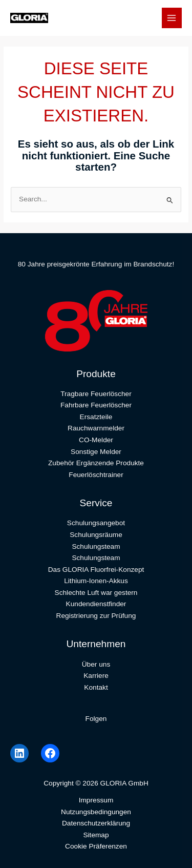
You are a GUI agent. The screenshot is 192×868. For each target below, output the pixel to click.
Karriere (96, 676)
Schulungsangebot (96, 523)
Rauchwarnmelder (96, 428)
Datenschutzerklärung (96, 823)
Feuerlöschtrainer (96, 475)
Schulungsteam (96, 546)
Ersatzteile (96, 417)
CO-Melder (96, 440)
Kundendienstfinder (96, 604)
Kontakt (96, 687)
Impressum (96, 800)
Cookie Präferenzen (96, 846)
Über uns (96, 664)
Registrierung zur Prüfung (96, 616)
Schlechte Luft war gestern (96, 593)
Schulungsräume (96, 535)
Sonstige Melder (96, 452)
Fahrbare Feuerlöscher (96, 405)
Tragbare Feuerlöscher (96, 394)
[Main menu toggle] (172, 18)
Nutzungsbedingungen (96, 812)
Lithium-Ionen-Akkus (96, 581)
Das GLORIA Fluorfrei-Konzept (96, 570)
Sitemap (96, 835)
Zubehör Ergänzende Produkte (96, 463)
